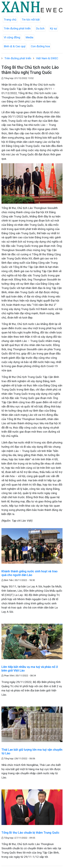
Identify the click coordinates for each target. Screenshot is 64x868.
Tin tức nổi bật (31, 20)
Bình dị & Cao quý (15, 46)
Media (29, 37)
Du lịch (40, 28)
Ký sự (53, 28)
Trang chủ (10, 20)
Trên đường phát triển (17, 28)
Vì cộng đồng (12, 37)
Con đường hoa (40, 46)
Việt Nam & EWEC (47, 58)
